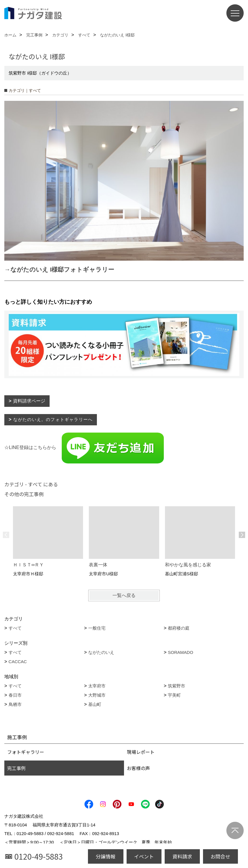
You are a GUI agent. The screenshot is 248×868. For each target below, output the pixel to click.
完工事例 (16, 768)
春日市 (15, 695)
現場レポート (141, 752)
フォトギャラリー (26, 752)
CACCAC (18, 662)
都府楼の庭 (179, 628)
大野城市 (97, 695)
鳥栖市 (15, 704)
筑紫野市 (176, 686)
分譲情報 (106, 856)
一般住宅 (97, 628)
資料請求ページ (29, 401)
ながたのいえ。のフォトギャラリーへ (53, 419)
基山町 (95, 704)
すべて (15, 628)
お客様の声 (138, 768)
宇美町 (174, 695)
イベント (144, 856)
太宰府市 (97, 686)
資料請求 (182, 856)
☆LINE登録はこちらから (84, 447)
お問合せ (220, 856)
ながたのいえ (101, 652)
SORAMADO (181, 652)
